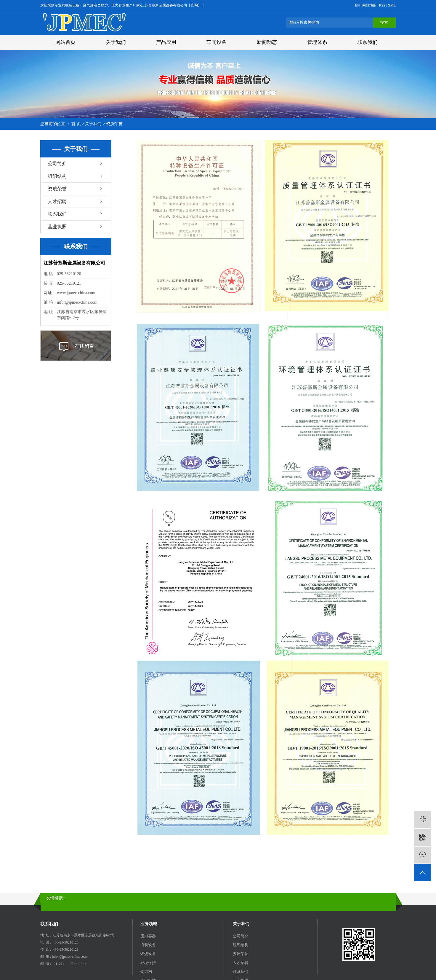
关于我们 (116, 42)
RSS (382, 5)
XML (392, 5)
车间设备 (217, 42)
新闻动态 (267, 42)
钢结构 (146, 972)
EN (358, 5)
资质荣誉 (57, 189)
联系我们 (368, 42)
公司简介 (57, 164)
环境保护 (148, 963)
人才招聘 (57, 201)
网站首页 (65, 42)
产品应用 (166, 42)
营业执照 (57, 227)
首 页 (76, 124)
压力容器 (148, 936)
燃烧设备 (148, 954)
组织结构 (57, 176)
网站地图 (370, 5)
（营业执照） (77, 964)
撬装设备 (148, 945)
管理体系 (317, 42)
